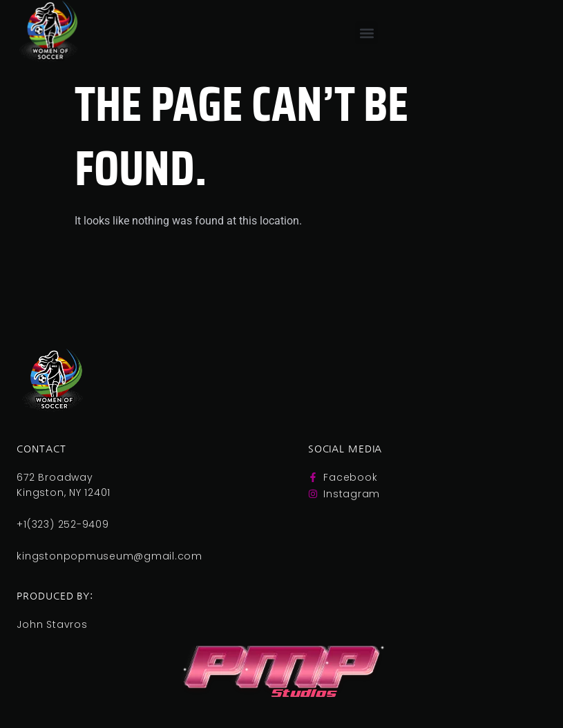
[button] (366, 33)
